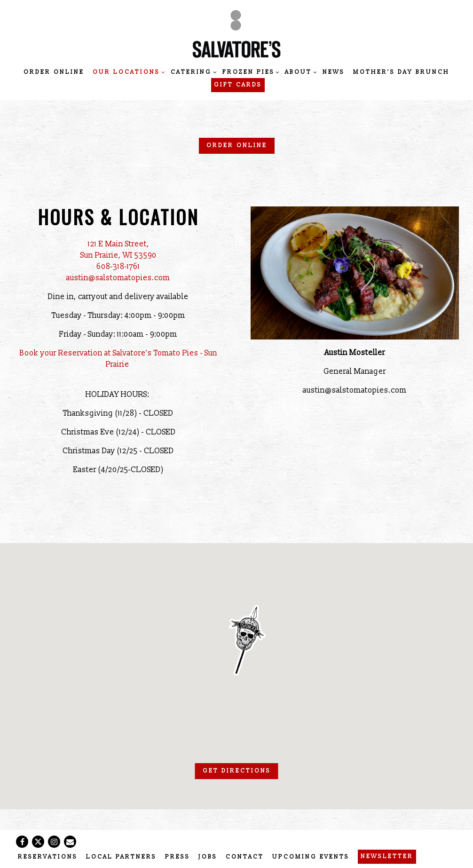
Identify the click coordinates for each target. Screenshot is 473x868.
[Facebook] (22, 842)
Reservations (48, 857)
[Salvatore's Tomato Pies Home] (236, 33)
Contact (245, 857)
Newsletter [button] (387, 856)
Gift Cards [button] (238, 85)
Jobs (208, 857)
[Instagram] (54, 842)
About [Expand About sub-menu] (300, 72)
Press (177, 857)
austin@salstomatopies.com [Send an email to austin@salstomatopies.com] (118, 278)
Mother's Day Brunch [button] (401, 72)
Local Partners (121, 857)
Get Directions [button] (237, 771)
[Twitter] (38, 842)
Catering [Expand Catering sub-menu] (192, 72)
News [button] (334, 72)
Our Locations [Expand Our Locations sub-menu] (127, 72)
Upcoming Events (311, 857)
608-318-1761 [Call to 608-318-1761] (118, 267)
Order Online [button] (54, 72)
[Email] (70, 842)
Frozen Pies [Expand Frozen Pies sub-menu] (250, 72)
